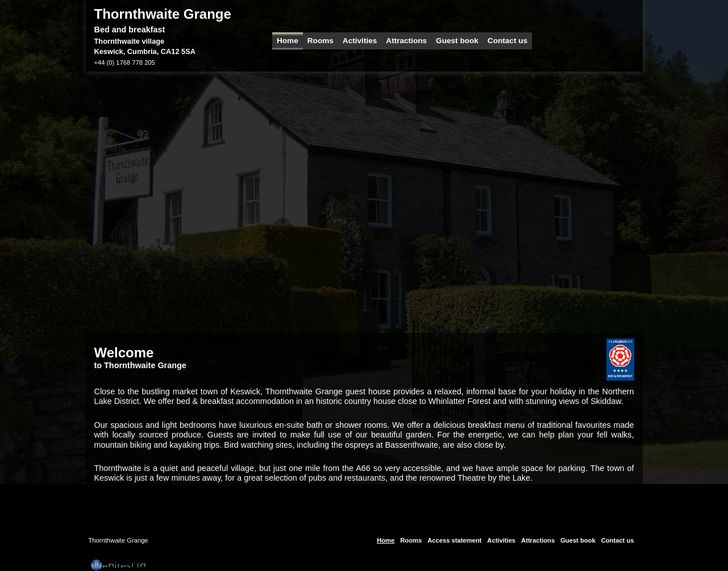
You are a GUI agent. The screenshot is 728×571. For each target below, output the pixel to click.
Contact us (507, 41)
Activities (360, 41)
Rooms (321, 41)
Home (288, 41)
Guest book (457, 41)
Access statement (454, 540)
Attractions (406, 41)
